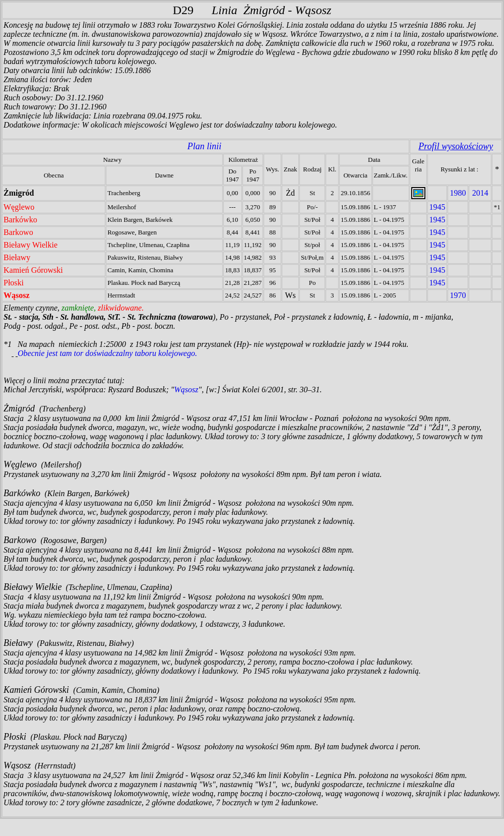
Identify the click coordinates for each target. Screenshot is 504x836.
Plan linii (205, 146)
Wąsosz (186, 390)
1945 (437, 207)
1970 (458, 295)
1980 (458, 193)
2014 (480, 193)
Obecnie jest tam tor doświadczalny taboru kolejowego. (107, 353)
